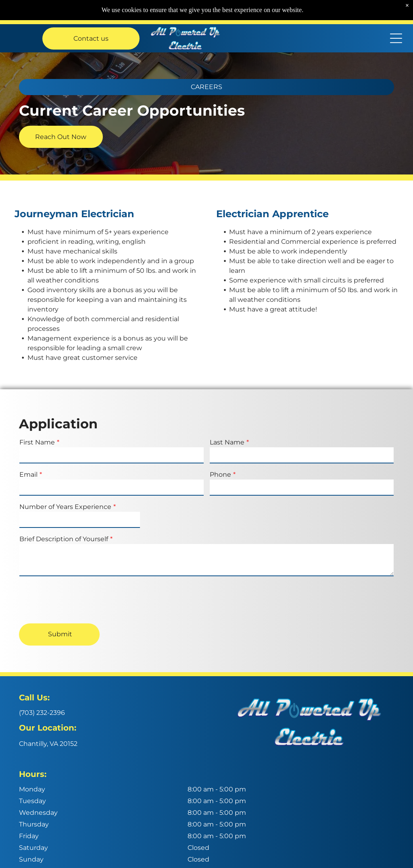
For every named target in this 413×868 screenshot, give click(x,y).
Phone (220, 474)
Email (28, 474)
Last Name (227, 442)
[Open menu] (396, 38)
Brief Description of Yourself (64, 539)
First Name (37, 442)
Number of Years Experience (65, 507)
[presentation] (81, 599)
